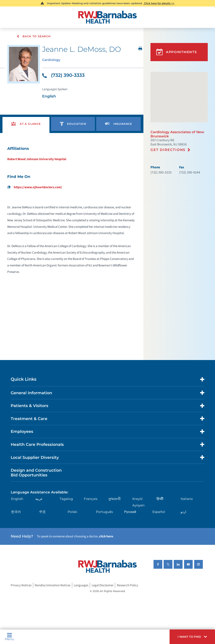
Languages (81, 585)
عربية (39, 499)
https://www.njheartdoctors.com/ (35, 187)
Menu (9, 637)
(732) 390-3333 (63, 75)
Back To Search (34, 36)
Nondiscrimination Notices (53, 585)
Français (91, 499)
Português (104, 512)
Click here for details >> (159, 3)
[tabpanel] (72, 212)
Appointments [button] (177, 52)
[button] (192, 637)
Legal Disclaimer (103, 585)
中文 (43, 512)
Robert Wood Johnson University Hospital (37, 159)
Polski (72, 512)
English (17, 499)
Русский (130, 512)
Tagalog (66, 499)
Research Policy (127, 585)
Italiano (187, 499)
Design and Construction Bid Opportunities (36, 473)
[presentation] (26, 124)
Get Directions (168, 150)
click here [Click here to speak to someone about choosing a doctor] (106, 537)
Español (159, 512)
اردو (183, 512)
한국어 (16, 512)
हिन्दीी (160, 499)
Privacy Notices (21, 585)
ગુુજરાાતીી (114, 499)
